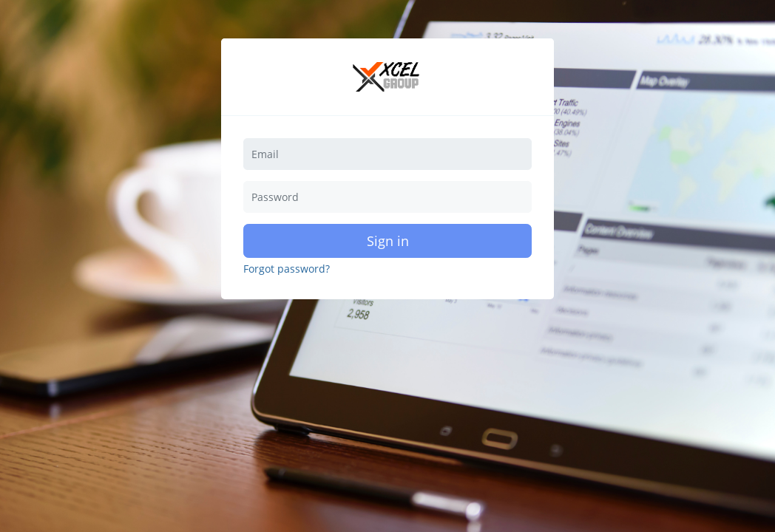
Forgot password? (287, 269)
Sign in (388, 241)
